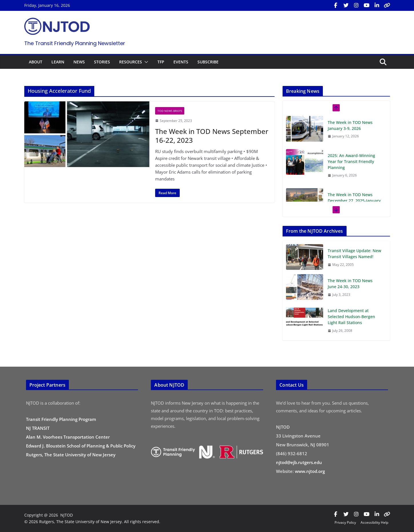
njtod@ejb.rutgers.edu (299, 462)
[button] (145, 62)
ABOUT (36, 62)
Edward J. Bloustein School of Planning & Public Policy (81, 446)
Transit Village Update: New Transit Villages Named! (354, 254)
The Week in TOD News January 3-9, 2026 (350, 125)
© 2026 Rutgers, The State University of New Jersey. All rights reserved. (92, 522)
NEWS (79, 62)
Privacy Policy (345, 522)
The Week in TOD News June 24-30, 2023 (350, 284)
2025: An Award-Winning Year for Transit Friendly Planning (351, 161)
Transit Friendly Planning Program (61, 419)
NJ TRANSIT (38, 428)
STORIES (102, 62)
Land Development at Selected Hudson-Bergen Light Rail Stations (351, 317)
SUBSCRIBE (208, 62)
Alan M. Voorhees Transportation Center (68, 437)
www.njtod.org (310, 471)
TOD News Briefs (170, 111)
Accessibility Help (374, 522)
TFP (161, 62)
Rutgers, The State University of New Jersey (71, 455)
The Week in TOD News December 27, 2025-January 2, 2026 (354, 201)
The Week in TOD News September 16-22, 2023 (212, 136)
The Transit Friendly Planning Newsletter (75, 43)
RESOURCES (131, 62)
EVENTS (181, 62)
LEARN (58, 62)
